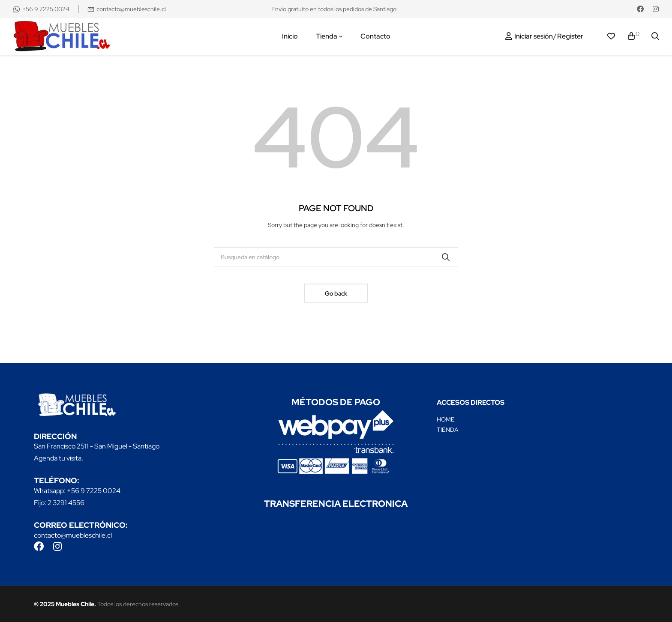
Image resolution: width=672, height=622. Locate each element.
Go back (336, 293)
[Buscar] (336, 257)
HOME (446, 419)
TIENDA (448, 430)
